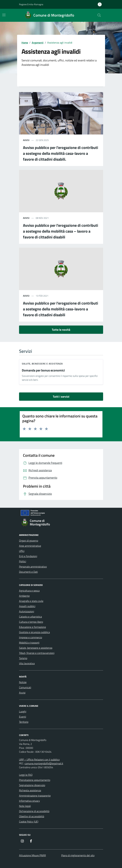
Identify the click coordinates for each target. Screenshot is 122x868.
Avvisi (22, 693)
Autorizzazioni (27, 611)
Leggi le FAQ (26, 775)
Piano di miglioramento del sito (78, 855)
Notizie (23, 682)
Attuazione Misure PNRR (32, 855)
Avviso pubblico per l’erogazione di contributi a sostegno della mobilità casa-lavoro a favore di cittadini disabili (61, 309)
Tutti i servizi (61, 397)
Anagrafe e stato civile (31, 601)
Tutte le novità (61, 330)
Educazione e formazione (32, 627)
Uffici (22, 551)
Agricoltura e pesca (29, 591)
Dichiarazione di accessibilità (34, 811)
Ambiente (24, 596)
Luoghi (23, 711)
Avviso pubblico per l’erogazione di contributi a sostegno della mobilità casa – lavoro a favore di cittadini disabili (61, 231)
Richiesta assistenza (30, 790)
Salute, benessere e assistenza (42, 364)
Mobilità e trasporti (29, 643)
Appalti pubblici (27, 606)
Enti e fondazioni (28, 556)
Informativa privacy (29, 801)
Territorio (24, 722)
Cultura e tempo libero (31, 622)
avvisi (26, 140)
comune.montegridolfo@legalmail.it (44, 763)
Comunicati (25, 687)
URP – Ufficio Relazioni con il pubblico (39, 759)
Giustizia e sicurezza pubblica (34, 632)
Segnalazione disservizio (32, 785)
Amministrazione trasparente (35, 796)
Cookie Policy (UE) (29, 822)
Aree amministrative (30, 546)
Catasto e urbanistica (30, 617)
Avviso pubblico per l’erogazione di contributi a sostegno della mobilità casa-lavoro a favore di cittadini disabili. (61, 153)
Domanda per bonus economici (43, 370)
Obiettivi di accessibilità (32, 816)
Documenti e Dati (28, 572)
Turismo (23, 658)
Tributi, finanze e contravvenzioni (37, 653)
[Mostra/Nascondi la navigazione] (4, 15)
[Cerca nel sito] (99, 15)
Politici (23, 561)
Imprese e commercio (31, 637)
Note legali (25, 806)
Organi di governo (29, 541)
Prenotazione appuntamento (35, 780)
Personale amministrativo (33, 567)
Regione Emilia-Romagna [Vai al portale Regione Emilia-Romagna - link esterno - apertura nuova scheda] (31, 4)
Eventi (23, 717)
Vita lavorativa (27, 663)
